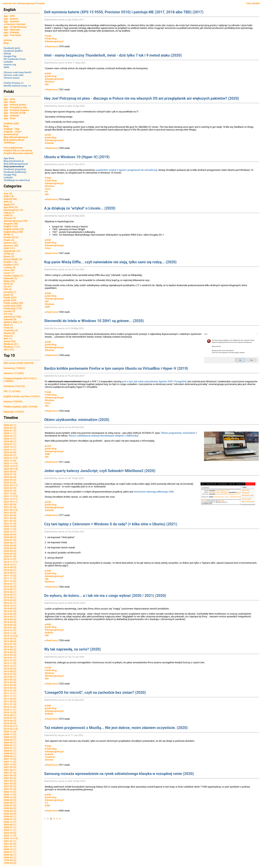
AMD (47, 307)
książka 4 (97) (11, 265)
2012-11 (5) (10, 663)
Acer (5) (8, 194)
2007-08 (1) (10, 770)
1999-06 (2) (10, 860)
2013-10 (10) (11, 636)
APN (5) (8, 202)
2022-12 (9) (10, 461)
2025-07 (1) (10, 436)
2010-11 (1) (10, 710)
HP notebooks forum (15, 59)
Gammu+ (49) (11, 246)
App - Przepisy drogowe (16, 110)
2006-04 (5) (10, 814)
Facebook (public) (13, 51)
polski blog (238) (13, 306)
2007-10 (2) (10, 764)
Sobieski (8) (10, 319)
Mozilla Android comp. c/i (17, 86)
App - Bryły (9, 102)
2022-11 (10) (11, 463)
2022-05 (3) (10, 480)
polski (48, 73)
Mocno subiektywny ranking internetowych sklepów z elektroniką (104, 436)
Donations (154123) (14, 386)
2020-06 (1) (10, 543)
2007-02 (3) (10, 786)
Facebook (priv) (12, 48)
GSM (47, 806)
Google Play (10, 56)
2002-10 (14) (11, 838)
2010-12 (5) (10, 707)
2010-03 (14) (11, 729)
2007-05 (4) (10, 778)
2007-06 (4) (10, 775)
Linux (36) (9, 270)
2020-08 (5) (10, 537)
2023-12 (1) (10, 447)
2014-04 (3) (10, 619)
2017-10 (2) (10, 581)
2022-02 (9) (10, 488)
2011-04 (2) (10, 699)
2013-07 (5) (10, 644)
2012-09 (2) (10, 669)
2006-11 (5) (10, 795)
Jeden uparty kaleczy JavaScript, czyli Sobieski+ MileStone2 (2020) (100, 471)
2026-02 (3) (10, 428)
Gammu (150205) (13, 402)
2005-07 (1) (10, 827)
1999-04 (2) (10, 863)
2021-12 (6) (10, 493)
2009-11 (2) (10, 734)
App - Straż (10, 118)
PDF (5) (8, 289)
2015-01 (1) (10, 603)
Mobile (257, 3)
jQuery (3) (9, 256)
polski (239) (10, 300)
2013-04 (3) (10, 652)
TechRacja (9, 143)
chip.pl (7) (9, 213)
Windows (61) (11, 344)
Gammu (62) (10, 243)
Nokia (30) (9, 281)
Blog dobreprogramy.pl (16, 137)
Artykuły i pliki (11, 123)
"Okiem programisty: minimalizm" (178, 433)
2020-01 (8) (10, 556)
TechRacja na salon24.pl (17, 180)
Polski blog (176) (13, 308)
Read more (52, 47)
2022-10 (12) (11, 466)
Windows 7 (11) (12, 347)
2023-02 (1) (10, 455)
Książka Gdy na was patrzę (18, 150)
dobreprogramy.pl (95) (16, 221)
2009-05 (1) (10, 740)
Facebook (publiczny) (15, 172)
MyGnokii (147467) (14, 412)
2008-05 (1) (10, 754)
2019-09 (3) (10, 567)
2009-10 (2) (10, 737)
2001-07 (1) (10, 841)
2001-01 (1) (10, 847)
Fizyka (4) (9, 240)
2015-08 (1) (10, 589)
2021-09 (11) (11, 502)
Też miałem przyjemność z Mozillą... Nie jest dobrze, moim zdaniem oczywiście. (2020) (116, 728)
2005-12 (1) (10, 822)
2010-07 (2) (10, 718)
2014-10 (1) (10, 606)
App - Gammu (11, 19)
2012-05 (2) (10, 680)
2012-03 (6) (10, 685)
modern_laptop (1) (13, 276)
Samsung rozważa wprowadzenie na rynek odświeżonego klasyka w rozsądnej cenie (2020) (119, 774)
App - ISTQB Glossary (15, 27)
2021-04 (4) (10, 515)
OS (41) (8, 287)
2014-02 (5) (10, 625)
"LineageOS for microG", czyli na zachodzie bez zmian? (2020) (95, 692)
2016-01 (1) (10, 584)
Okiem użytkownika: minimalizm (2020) (77, 420)
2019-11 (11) (11, 562)
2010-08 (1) (10, 715)
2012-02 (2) (10, 688)
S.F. (47, 803)
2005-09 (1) (10, 825)
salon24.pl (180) (12, 317)
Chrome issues (12, 78)
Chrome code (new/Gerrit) (18, 72)
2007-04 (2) (10, 781)
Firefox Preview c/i (14, 83)
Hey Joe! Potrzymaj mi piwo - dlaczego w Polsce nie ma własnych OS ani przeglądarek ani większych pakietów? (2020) (142, 98)
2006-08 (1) (10, 803)
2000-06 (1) (10, 855)
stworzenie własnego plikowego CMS (154, 492)
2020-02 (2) (10, 554)
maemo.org (10, 65)
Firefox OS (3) (11, 237)
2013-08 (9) (10, 641)
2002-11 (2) (10, 836)
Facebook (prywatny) (15, 169)
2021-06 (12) (11, 510)
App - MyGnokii (12, 30)
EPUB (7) (8, 235)
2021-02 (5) (10, 521)
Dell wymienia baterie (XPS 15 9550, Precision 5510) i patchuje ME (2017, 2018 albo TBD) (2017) (124, 12)
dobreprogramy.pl (27, 3)
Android (49, 633)
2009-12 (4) (10, 732)
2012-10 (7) (10, 666)
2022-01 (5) (10, 491)
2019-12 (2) (10, 559)
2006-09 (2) (10, 800)
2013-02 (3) (10, 655)
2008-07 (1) (10, 751)
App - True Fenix (12, 35)
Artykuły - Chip (12, 129)
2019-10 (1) (10, 565)
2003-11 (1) (10, 830)
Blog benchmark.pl (14, 161)
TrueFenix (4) (11, 330)
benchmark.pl (11, 134)
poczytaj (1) (10, 292)
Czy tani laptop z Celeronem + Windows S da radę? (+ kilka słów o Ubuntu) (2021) (111, 524)
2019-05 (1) (10, 573)
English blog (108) (13, 232)
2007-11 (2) (10, 762)
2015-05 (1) (10, 595)
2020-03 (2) (10, 551)
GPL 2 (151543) (12, 391)
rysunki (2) (9, 311)
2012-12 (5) (10, 660)
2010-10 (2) (10, 712)
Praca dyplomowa (13, 148)
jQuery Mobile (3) (13, 259)
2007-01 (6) (10, 789)
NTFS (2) (8, 284)
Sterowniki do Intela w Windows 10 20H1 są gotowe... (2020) (94, 321)
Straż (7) (8, 325)
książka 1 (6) (11, 262)
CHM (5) (8, 215)
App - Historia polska (15, 105)
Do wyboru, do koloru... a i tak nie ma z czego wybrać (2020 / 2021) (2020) (105, 596)
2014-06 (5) (10, 614)
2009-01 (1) (10, 748)
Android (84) (10, 199)
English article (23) (14, 229)
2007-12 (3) (10, 759)
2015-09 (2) (10, 587)
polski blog (51, 76)
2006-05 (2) (10, 811)
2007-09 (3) (10, 767)
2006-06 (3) (10, 808)
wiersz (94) (10, 341)
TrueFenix (50, 757)
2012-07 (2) (10, 674)
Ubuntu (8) (9, 333)
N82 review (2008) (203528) (19, 363)
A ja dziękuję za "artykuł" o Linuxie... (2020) (80, 208)
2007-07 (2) (10, 773)
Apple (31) (9, 204)
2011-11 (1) (10, 696)
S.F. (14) (8, 314)
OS (46, 192)
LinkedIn (8, 62)
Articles (8, 40)
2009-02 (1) (10, 745)
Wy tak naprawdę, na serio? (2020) (73, 649)
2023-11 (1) (10, 450)
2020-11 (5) (10, 529)
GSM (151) (9, 248)
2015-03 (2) (10, 600)
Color (249, 3)
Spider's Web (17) (13, 322)
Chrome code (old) (14, 75)
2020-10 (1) (10, 532)
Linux (48, 189)
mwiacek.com (9, 3)
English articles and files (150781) (22, 396)
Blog (6, 43)
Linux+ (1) (9, 273)
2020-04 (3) (10, 548)
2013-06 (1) (10, 647)
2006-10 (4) (10, 797)
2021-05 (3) (10, 513)
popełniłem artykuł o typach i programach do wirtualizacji (127, 170)
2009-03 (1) (10, 743)
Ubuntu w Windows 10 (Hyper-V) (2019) (77, 157)
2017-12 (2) (10, 576)
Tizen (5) (8, 328)
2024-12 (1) (10, 439)
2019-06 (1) (10, 570)
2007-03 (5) (10, 784)
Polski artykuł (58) (13, 303)
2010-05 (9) (10, 723)
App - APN (9, 16)
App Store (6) (11, 207)
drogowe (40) (11, 224)
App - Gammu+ (12, 21)
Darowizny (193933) (14, 368)
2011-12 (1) (10, 693)
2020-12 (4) (10, 526)
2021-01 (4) (10, 524)
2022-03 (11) (11, 485)
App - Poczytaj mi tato (15, 107)
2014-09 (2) (10, 608)
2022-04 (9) (10, 483)
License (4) (10, 267)
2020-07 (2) (10, 540)
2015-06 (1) (10, 592)
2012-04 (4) (10, 682)
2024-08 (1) (10, 441)
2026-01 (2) (10, 431)
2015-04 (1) (10, 597)
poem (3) (8, 295)
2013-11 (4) (10, 633)
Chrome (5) (10, 218)
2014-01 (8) (10, 628)
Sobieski (49, 143)
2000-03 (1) (10, 858)
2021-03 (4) (10, 518)
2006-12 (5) (10, 792)
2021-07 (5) (10, 507)
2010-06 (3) (10, 721)
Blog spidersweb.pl (14, 140)
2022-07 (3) (10, 474)
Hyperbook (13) (12, 251)
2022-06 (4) (10, 477)
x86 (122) (9, 350)
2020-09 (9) (10, 535)
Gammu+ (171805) (14, 373)
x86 (47, 84)
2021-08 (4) (10, 504)
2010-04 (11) (11, 726)
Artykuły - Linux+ (13, 132)
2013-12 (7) (10, 630)
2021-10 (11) (11, 499)
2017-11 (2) (10, 578)
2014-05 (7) (10, 617)
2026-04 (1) (10, 425)
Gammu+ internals (16, 24)
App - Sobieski (11, 32)
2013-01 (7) (10, 658)
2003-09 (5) (10, 833)
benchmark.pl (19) (13, 210)
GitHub (7, 54)
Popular (41, 3)
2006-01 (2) (10, 819)
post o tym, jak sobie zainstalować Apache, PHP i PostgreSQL (154, 381)
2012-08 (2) (10, 671)
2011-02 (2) (10, 701)
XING (6, 67)
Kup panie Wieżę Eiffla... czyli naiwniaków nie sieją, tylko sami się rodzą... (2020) (110, 262)
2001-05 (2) (10, 844)
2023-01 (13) (11, 458)
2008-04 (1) (10, 756)
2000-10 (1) (10, 849)
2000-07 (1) (10, 852)
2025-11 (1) (10, 433)
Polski (48, 36)
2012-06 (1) (10, 677)
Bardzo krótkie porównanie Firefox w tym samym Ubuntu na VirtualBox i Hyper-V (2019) (116, 368)
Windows (50, 82)
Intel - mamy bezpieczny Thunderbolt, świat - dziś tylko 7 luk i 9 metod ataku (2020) (113, 55)
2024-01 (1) (10, 444)
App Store (9, 158)
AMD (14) (9, 196)
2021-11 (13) (11, 496)
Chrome (49, 760)
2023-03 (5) (10, 452)
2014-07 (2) (10, 611)
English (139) (11, 226)
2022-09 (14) (11, 469)
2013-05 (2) (10, 649)
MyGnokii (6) (11, 278)
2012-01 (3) (10, 691)
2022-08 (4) (10, 472)
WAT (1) (8, 339)
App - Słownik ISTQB (15, 113)
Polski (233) (10, 298)
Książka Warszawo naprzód (18, 153)
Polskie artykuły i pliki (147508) (20, 407)
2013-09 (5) (10, 639)
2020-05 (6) (10, 545)
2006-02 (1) (10, 816)
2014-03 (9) (10, 622)
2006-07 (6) (10, 806)
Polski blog (51, 39)
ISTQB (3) (9, 254)
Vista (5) (8, 336)
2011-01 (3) (10, 704)
